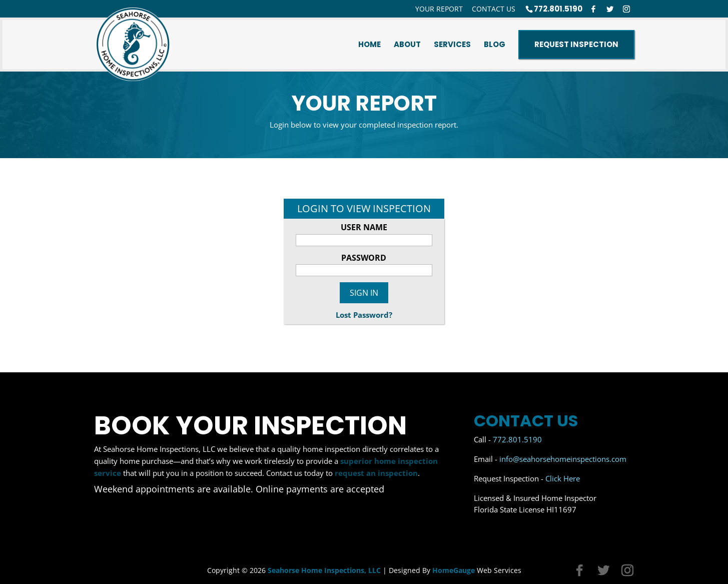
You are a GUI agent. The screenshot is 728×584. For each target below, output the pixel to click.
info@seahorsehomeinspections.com (563, 459)
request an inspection (376, 473)
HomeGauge (454, 570)
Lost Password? (364, 315)
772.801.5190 (558, 9)
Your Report (439, 9)
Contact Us (494, 9)
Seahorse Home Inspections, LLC (324, 570)
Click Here (563, 478)
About (407, 45)
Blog (495, 45)
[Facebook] (593, 9)
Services (452, 45)
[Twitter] (610, 9)
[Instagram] (626, 9)
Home (370, 45)
